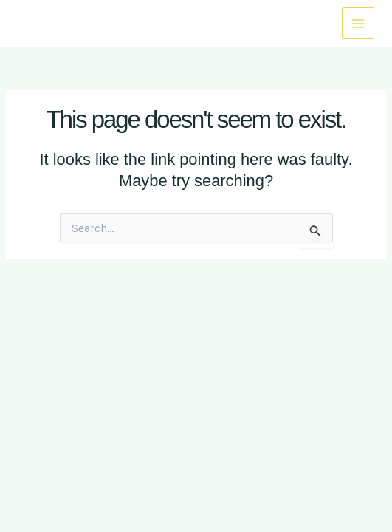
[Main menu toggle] (358, 24)
